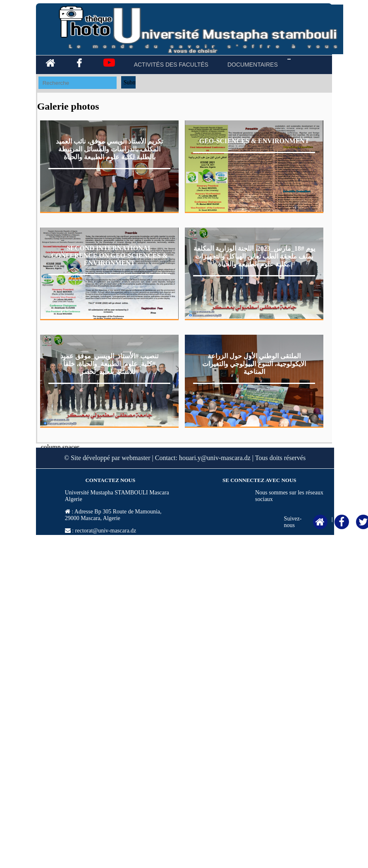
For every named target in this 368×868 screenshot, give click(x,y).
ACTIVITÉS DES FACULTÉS (171, 65)
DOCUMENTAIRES (253, 65)
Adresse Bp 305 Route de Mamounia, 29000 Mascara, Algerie (113, 515)
